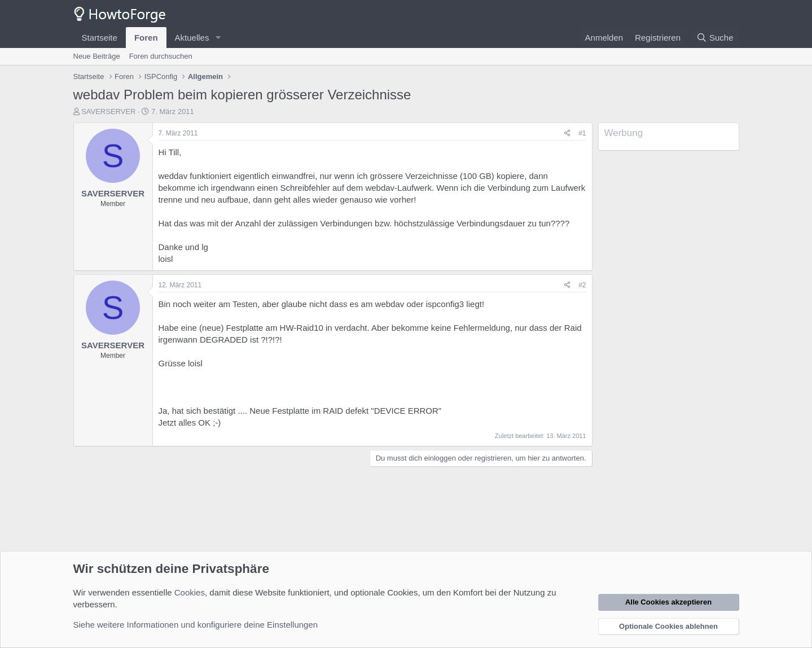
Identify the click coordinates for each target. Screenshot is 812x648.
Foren (146, 38)
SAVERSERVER (108, 111)
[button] (218, 38)
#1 (582, 133)
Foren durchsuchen (161, 56)
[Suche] (715, 38)
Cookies (190, 592)
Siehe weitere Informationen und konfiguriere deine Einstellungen (196, 625)
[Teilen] (567, 133)
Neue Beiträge (97, 56)
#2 (582, 285)
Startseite (100, 38)
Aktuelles (192, 38)
